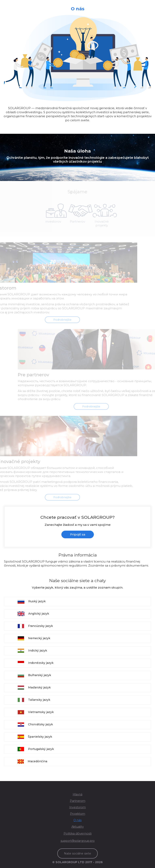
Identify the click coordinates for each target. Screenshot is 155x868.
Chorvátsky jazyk (35, 725)
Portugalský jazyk (36, 749)
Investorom (77, 807)
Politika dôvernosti (78, 833)
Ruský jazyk (32, 601)
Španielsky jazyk (35, 737)
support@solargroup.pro (78, 841)
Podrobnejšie (57, 320)
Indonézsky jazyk (36, 663)
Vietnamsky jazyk (36, 712)
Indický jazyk (32, 651)
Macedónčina (32, 761)
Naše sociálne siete (77, 853)
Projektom (78, 814)
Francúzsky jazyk (35, 626)
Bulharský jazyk (34, 675)
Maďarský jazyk (34, 688)
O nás (77, 820)
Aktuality (78, 827)
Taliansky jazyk (34, 700)
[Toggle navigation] (149, 4)
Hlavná (77, 794)
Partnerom (78, 801)
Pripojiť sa (78, 534)
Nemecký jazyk (34, 638)
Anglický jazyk (33, 614)
